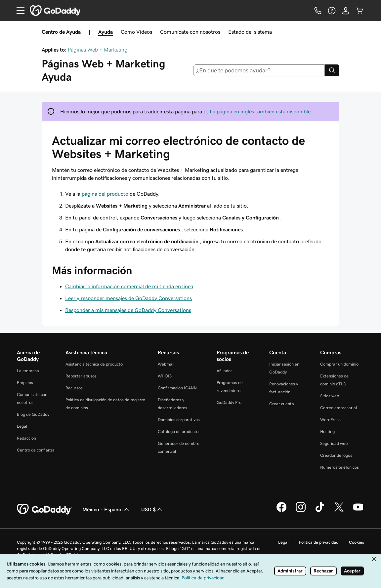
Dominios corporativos (179, 420)
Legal (22, 426)
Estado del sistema (250, 32)
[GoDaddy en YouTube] (358, 511)
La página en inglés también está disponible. (261, 111)
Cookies (357, 542)
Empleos (25, 383)
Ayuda (106, 32)
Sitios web (330, 396)
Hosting (327, 431)
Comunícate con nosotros (190, 32)
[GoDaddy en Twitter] (339, 511)
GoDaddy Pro (229, 402)
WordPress (330, 420)
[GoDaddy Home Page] (44, 509)
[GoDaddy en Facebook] (281, 511)
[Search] (332, 70)
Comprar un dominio (339, 364)
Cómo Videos (136, 32)
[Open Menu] (18, 11)
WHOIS (165, 376)
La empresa (28, 371)
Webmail (166, 364)
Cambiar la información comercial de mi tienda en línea (129, 286)
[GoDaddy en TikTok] (320, 511)
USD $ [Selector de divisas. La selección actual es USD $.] (152, 509)
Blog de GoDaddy (33, 414)
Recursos (74, 388)
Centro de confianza (36, 450)
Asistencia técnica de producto (94, 364)
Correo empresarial (339, 408)
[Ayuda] (332, 11)
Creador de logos (336, 455)
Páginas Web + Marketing (98, 50)
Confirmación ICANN (177, 388)
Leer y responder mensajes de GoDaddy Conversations (128, 298)
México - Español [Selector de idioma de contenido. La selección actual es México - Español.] (106, 509)
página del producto (105, 194)
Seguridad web (334, 443)
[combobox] (259, 70)
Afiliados (225, 371)
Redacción (26, 438)
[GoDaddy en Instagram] (301, 511)
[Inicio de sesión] (346, 11)
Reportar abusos (81, 376)
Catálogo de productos (179, 431)
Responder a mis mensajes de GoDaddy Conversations (128, 310)
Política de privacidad (319, 542)
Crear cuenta (282, 404)
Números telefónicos (339, 467)
